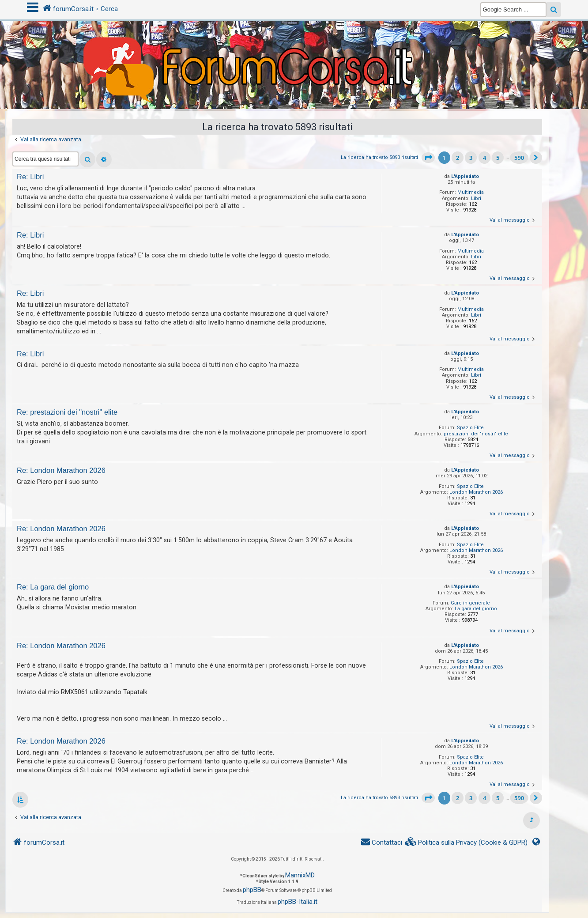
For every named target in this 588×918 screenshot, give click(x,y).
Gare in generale (470, 603)
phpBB (252, 890)
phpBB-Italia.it (298, 902)
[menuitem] (467, 843)
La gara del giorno (476, 609)
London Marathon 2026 (476, 492)
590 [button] (519, 158)
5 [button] (498, 158)
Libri (476, 198)
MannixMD (300, 875)
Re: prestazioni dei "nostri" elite (67, 412)
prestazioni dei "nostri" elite (476, 434)
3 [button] (471, 158)
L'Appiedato (465, 176)
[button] (428, 158)
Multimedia (471, 192)
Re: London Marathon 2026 (61, 470)
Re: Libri (30, 177)
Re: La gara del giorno (53, 587)
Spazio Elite (470, 428)
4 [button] (484, 158)
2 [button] (458, 158)
